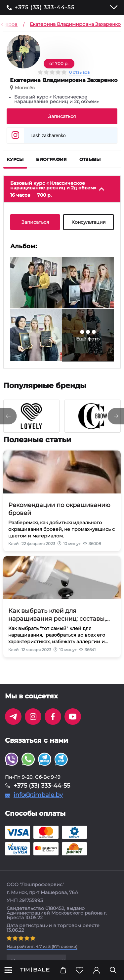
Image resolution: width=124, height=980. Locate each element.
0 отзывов (79, 72)
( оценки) (42, 946)
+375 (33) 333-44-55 (44, 8)
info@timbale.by (38, 795)
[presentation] (8, 416)
